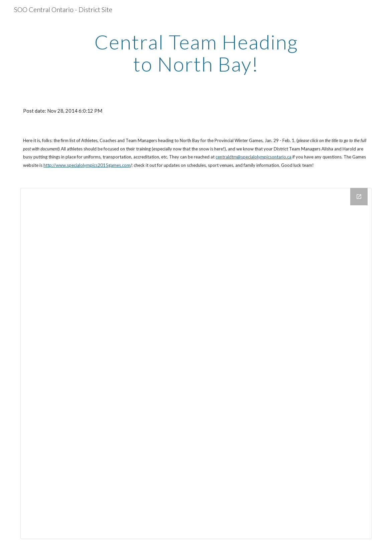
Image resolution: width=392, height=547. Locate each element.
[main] (196, 53)
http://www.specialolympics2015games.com (87, 165)
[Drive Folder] (196, 363)
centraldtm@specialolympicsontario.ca (253, 157)
